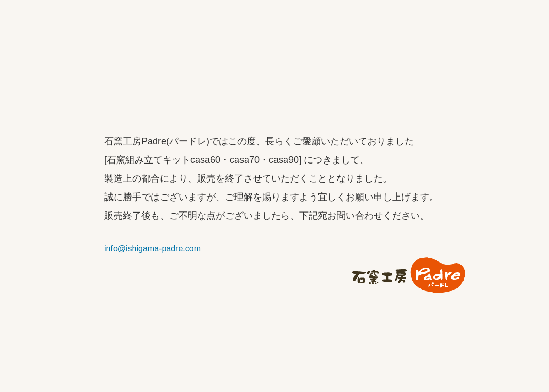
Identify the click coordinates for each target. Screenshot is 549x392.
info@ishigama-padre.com (152, 248)
